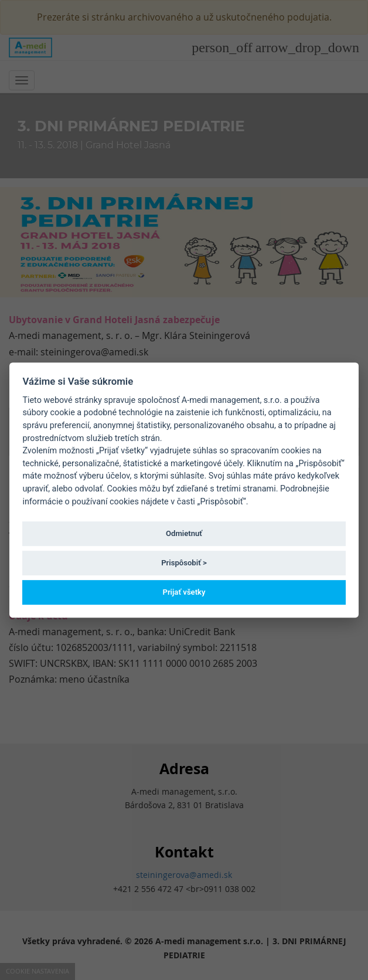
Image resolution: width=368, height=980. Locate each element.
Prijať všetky (184, 592)
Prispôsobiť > (184, 563)
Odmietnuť (184, 533)
